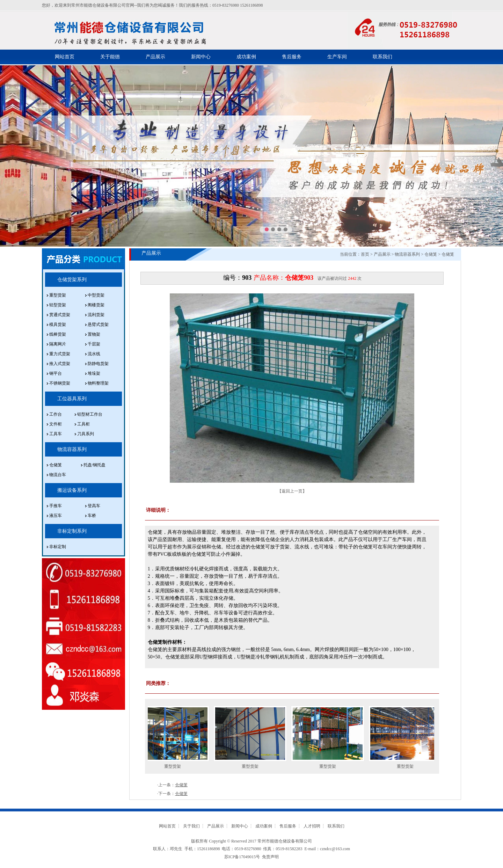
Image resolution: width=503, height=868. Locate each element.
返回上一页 (292, 491)
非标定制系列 (72, 531)
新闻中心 (201, 57)
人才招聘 (312, 826)
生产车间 (337, 57)
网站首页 (65, 57)
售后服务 (292, 57)
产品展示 (155, 57)
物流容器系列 (72, 449)
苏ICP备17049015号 (242, 857)
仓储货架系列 (72, 280)
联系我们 (382, 57)
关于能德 (110, 57)
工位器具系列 (72, 399)
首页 (365, 254)
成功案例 (246, 57)
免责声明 (270, 857)
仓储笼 (431, 254)
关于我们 (191, 826)
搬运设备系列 (72, 490)
